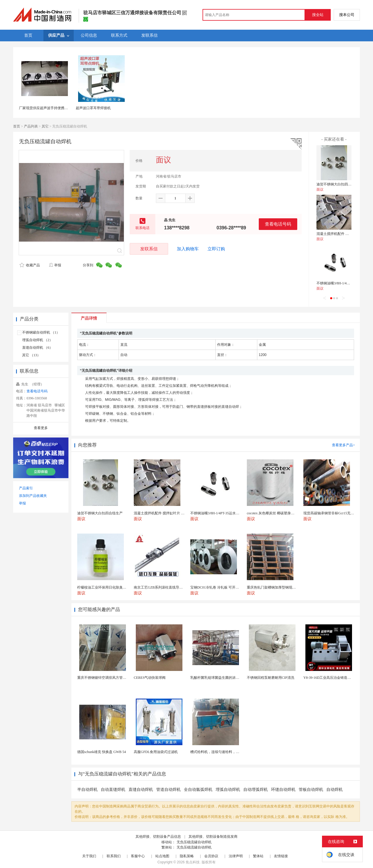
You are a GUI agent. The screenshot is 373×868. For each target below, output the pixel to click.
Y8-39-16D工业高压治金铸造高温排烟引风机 (338, 678)
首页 (17, 126)
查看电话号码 (278, 224)
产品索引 (26, 488)
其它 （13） (31, 355)
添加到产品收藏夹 (33, 496)
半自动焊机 (87, 790)
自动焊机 (335, 790)
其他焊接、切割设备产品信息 (158, 837)
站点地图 (162, 856)
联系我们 (114, 856)
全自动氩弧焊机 (198, 790)
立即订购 (216, 249)
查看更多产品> (343, 445)
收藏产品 (30, 265)
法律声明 (236, 856)
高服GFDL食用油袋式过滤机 (156, 752)
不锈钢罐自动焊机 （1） (41, 332)
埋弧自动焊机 (228, 790)
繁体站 (258, 856)
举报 (55, 265)
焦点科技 (193, 862)
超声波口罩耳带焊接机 (93, 108)
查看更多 (41, 428)
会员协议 (211, 856)
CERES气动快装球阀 (150, 678)
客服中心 (138, 856)
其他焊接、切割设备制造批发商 (213, 837)
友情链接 (281, 856)
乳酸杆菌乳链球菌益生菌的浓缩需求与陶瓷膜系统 (229, 678)
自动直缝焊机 (113, 790)
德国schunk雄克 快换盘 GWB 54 (102, 752)
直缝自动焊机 (141, 790)
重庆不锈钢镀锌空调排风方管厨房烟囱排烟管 (112, 678)
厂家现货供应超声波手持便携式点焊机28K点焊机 (57, 108)
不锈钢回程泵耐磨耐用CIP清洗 (271, 678)
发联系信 (149, 249)
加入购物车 (188, 249)
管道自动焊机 (168, 790)
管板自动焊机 (311, 790)
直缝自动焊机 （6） (37, 348)
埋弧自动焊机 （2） (37, 340)
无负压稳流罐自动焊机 (194, 842)
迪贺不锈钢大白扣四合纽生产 (339, 184)
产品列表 (31, 126)
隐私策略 (187, 856)
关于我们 (89, 856)
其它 (45, 126)
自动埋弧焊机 (256, 790)
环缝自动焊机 (283, 790)
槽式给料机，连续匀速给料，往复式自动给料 (225, 752)
